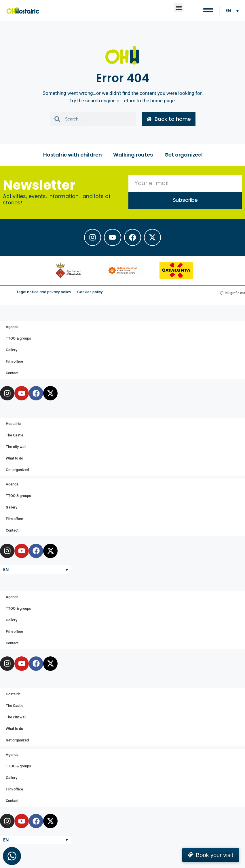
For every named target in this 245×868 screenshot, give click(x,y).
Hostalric (13, 424)
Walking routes (133, 155)
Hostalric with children (72, 155)
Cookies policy (90, 292)
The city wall (16, 447)
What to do (14, 459)
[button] (179, 8)
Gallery (12, 350)
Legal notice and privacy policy (44, 292)
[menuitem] (232, 11)
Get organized (183, 155)
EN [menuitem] (228, 11)
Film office (14, 362)
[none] (232, 11)
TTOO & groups (18, 339)
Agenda (12, 327)
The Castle (15, 435)
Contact (12, 373)
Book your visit (214, 855)
